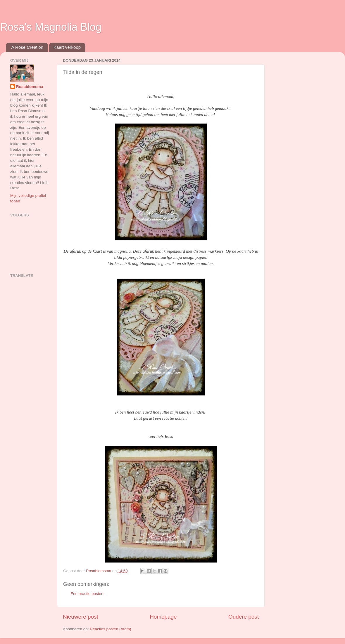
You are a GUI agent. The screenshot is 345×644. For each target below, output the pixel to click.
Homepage (163, 617)
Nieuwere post (81, 617)
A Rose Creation (27, 47)
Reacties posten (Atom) (110, 629)
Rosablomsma (30, 87)
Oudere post (244, 617)
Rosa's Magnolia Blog (51, 27)
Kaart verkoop (67, 47)
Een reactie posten (87, 594)
